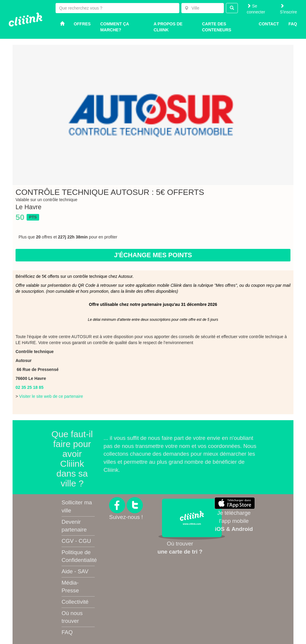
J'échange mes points (153, 255)
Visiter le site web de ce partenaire (51, 396)
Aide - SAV (75, 571)
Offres (82, 24)
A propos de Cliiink (168, 27)
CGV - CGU (76, 541)
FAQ (67, 632)
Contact (269, 24)
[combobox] (203, 8)
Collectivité (75, 602)
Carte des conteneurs (217, 27)
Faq (293, 24)
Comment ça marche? (114, 27)
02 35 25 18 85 (29, 387)
